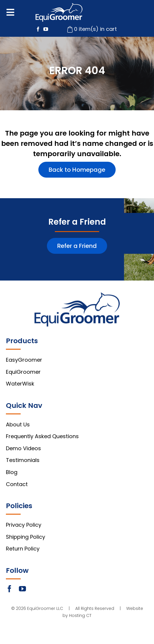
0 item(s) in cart (95, 29)
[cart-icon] (70, 29)
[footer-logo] (77, 295)
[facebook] (38, 29)
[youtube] (46, 29)
